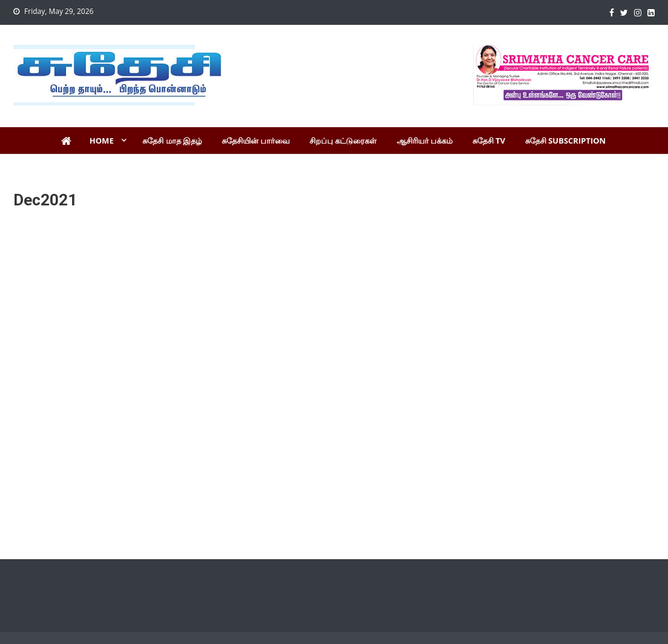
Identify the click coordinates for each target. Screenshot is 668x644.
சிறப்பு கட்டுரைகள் (343, 141)
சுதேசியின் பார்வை (256, 141)
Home (102, 141)
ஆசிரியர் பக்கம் (425, 141)
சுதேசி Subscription (565, 141)
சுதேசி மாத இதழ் (172, 141)
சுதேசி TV (489, 141)
